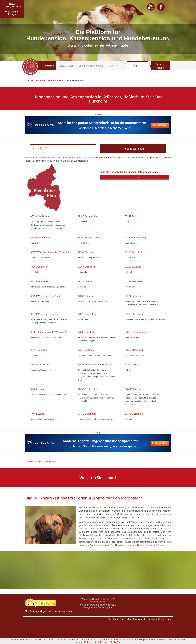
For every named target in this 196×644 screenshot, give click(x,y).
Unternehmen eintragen (91, 66)
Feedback (113, 619)
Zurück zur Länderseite (42, 462)
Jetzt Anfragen (66, 66)
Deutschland (36, 81)
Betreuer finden (160, 66)
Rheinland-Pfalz (56, 81)
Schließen (115, 642)
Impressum (165, 619)
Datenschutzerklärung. (96, 642)
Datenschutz (126, 619)
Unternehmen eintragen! (134, 177)
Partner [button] (112, 66)
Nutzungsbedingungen (146, 619)
